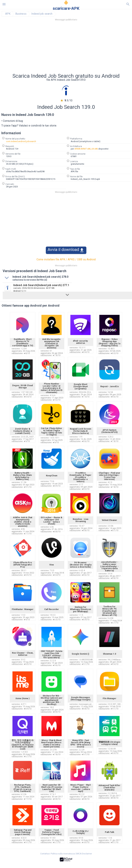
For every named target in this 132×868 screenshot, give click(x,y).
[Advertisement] (66, 48)
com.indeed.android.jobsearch (21, 141)
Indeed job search (42, 14)
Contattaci (45, 854)
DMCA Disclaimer (84, 854)
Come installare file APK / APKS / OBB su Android (66, 259)
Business (21, 14)
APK (8, 14)
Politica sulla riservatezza (63, 854)
